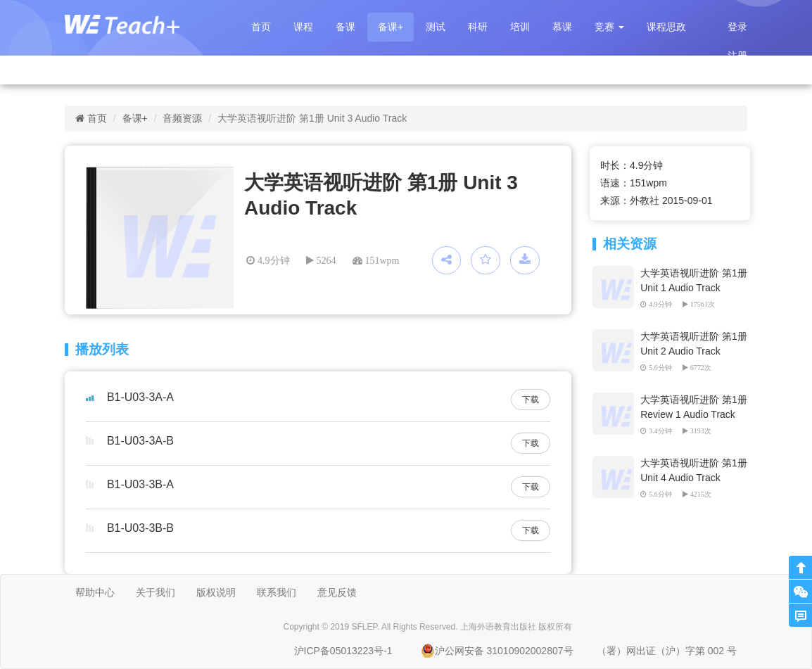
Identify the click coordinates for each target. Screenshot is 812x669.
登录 (737, 27)
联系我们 (277, 592)
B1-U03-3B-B (140, 528)
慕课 (562, 27)
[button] (609, 27)
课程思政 (666, 27)
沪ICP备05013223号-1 (343, 651)
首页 (261, 27)
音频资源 (182, 118)
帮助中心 (95, 592)
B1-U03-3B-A (140, 484)
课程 (303, 27)
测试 (436, 27)
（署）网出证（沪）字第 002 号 (667, 651)
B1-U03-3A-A (140, 397)
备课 (345, 27)
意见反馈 (337, 592)
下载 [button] (531, 400)
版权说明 (216, 592)
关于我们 (156, 592)
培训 (520, 27)
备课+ (391, 27)
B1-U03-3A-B (140, 441)
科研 (478, 27)
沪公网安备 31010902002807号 (497, 651)
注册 (737, 56)
